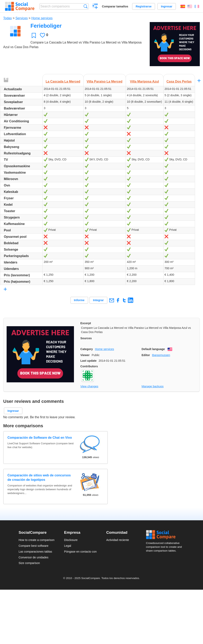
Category (87, 349)
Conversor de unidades (34, 557)
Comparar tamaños (115, 6)
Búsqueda (85, 6)
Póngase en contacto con (80, 552)
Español (183, 6)
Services (22, 18)
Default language (153, 349)
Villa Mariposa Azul (144, 82)
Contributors (89, 366)
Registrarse (144, 6)
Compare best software (34, 546)
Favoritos (34, 35)
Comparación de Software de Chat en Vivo (40, 438)
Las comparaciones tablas (35, 552)
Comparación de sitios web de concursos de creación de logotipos (39, 477)
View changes (89, 386)
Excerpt (86, 323)
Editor (146, 355)
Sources (86, 338)
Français (197, 6)
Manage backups (153, 386)
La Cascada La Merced (63, 82)
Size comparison (29, 563)
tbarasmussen (161, 355)
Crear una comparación (95, 7)
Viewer (85, 355)
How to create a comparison (37, 540)
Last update (88, 361)
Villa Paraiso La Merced (104, 82)
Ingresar (167, 6)
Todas (8, 18)
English (190, 6)
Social (165, 535)
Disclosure (71, 540)
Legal (68, 546)
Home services (42, 18)
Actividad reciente (118, 540)
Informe (79, 300)
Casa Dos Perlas (179, 82)
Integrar (98, 300)
